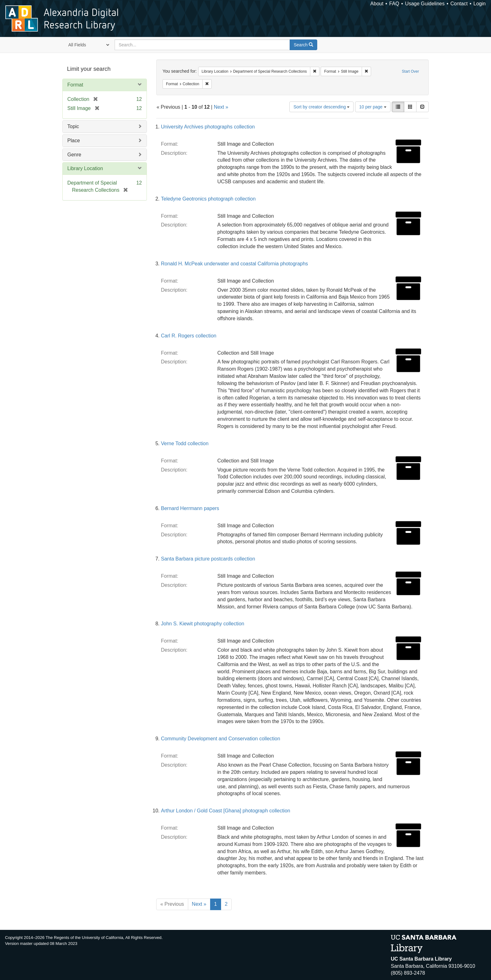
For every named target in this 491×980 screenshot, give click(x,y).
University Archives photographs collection (208, 127)
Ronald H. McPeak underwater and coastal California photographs (235, 264)
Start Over (410, 71)
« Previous (172, 904)
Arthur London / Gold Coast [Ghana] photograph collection (226, 811)
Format (75, 85)
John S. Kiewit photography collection (203, 624)
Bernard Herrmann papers (190, 508)
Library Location (85, 168)
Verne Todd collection (185, 443)
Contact (459, 4)
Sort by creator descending (321, 107)
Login (480, 4)
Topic (73, 126)
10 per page (373, 107)
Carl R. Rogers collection (189, 336)
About (377, 4)
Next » (221, 107)
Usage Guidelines (425, 4)
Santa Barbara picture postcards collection (208, 559)
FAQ (394, 4)
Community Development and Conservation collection (221, 739)
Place (74, 141)
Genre (74, 155)
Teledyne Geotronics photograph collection (208, 199)
